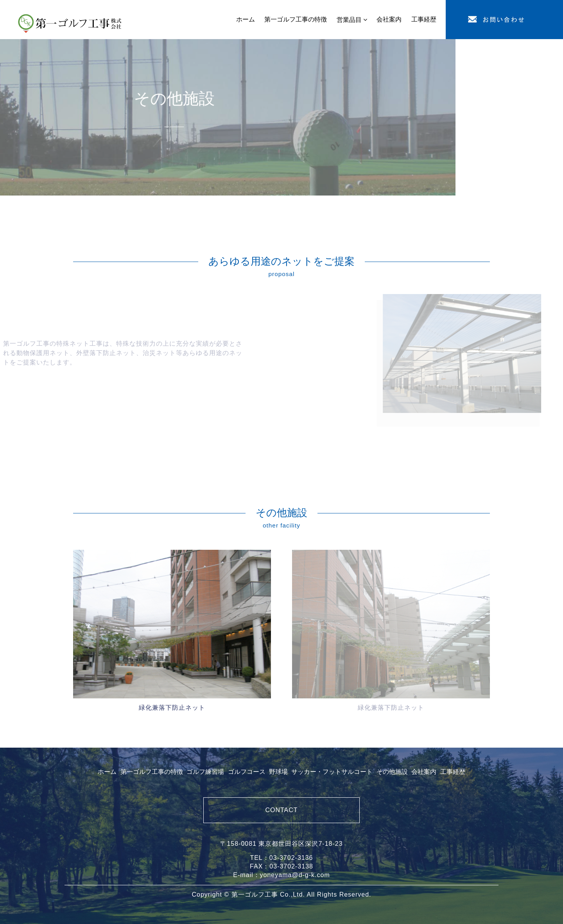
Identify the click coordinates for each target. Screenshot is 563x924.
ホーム (107, 772)
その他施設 (392, 772)
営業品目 (349, 20)
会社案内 (424, 772)
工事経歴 (453, 772)
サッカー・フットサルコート (332, 772)
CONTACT (281, 810)
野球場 (278, 772)
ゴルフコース (247, 772)
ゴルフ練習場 (205, 772)
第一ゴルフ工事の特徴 (152, 772)
